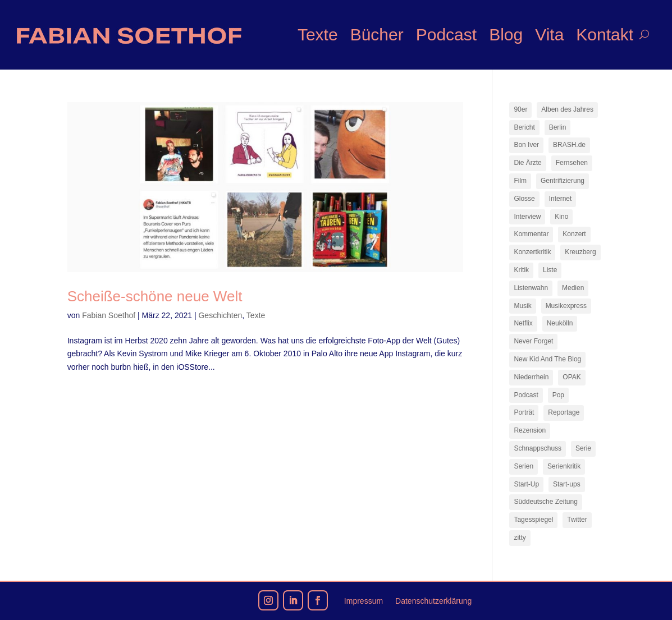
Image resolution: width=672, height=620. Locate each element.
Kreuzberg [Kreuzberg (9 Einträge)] (580, 252)
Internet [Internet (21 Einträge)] (561, 199)
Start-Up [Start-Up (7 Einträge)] (526, 484)
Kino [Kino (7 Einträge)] (561, 217)
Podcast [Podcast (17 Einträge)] (526, 395)
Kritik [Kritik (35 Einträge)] (521, 270)
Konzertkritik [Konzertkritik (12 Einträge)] (532, 252)
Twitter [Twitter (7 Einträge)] (577, 520)
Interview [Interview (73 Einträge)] (527, 217)
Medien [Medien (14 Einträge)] (573, 288)
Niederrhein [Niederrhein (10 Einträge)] (531, 377)
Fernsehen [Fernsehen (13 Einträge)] (572, 163)
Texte (318, 35)
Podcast (446, 35)
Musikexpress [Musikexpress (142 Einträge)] (566, 306)
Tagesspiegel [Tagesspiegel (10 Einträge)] (533, 520)
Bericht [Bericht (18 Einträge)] (524, 127)
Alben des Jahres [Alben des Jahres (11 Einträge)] (567, 109)
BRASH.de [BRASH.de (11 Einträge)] (569, 145)
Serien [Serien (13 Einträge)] (524, 466)
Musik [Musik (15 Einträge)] (522, 306)
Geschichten (220, 315)
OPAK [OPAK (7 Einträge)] (572, 377)
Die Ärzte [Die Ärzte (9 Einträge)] (527, 163)
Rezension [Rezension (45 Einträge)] (530, 430)
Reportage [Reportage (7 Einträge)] (564, 412)
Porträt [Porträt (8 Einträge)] (524, 412)
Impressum (364, 601)
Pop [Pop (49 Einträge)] (558, 395)
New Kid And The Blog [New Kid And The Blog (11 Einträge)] (547, 359)
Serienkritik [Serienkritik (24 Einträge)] (564, 466)
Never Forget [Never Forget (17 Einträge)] (533, 341)
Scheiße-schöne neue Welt (155, 296)
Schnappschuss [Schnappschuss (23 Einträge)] (538, 448)
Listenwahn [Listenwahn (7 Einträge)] (531, 288)
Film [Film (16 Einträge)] (520, 181)
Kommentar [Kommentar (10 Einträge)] (531, 234)
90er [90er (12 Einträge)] (520, 109)
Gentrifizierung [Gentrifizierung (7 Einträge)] (563, 181)
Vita (549, 35)
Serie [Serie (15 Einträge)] (583, 448)
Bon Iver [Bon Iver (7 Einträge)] (526, 145)
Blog (506, 35)
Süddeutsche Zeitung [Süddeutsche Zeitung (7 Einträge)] (545, 502)
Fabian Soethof (109, 315)
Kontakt (605, 35)
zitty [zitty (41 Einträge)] (520, 538)
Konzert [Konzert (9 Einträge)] (574, 234)
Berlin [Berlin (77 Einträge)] (558, 127)
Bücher (377, 35)
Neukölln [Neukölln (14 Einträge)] (560, 323)
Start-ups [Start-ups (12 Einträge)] (567, 484)
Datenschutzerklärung (433, 601)
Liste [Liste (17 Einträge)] (550, 270)
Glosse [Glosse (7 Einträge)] (524, 199)
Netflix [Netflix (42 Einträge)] (523, 323)
